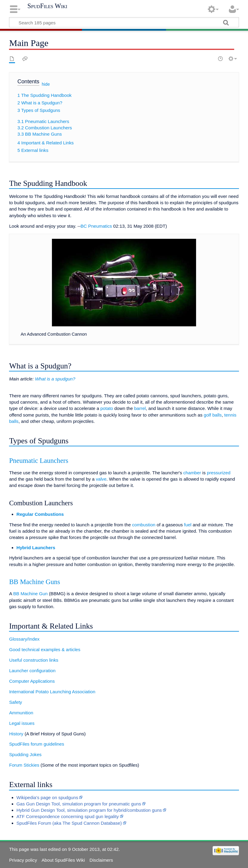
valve (101, 479)
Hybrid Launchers (36, 548)
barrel (140, 408)
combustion (144, 525)
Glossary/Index (24, 639)
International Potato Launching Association (52, 692)
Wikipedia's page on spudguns (47, 797)
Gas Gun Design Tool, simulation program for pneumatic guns (79, 804)
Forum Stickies (24, 765)
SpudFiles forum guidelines (36, 744)
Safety (15, 702)
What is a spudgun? (55, 379)
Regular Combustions (40, 514)
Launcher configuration (32, 671)
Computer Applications (32, 681)
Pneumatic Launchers (39, 461)
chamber (192, 473)
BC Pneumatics (96, 226)
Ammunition (21, 713)
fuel (188, 525)
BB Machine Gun (30, 594)
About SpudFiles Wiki (63, 860)
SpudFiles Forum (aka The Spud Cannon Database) (69, 823)
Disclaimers (101, 860)
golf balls (213, 415)
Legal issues (22, 723)
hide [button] (46, 84)
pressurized (219, 473)
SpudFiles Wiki (47, 6)
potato (107, 408)
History (16, 734)
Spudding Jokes (25, 754)
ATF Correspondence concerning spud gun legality (68, 816)
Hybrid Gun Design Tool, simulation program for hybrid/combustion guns (89, 810)
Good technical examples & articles (45, 649)
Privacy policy (23, 860)
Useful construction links (34, 660)
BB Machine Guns (35, 582)
